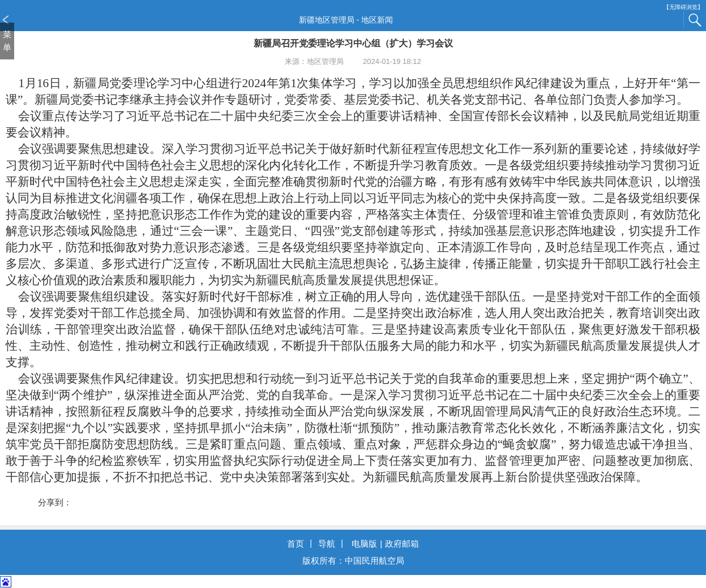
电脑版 (364, 544)
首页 (296, 544)
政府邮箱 (402, 544)
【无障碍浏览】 (683, 7)
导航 (327, 544)
